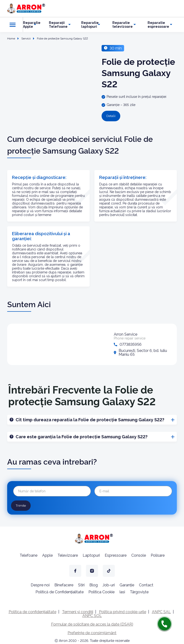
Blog (94, 584)
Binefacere (64, 584)
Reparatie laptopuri (90, 25)
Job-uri (109, 584)
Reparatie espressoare (158, 25)
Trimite (20, 505)
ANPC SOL (92, 615)
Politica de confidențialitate (32, 611)
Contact (146, 584)
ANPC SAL (161, 611)
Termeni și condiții (78, 611)
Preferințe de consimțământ (92, 632)
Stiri (81, 584)
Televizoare (68, 554)
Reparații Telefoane (58, 25)
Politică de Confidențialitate (60, 591)
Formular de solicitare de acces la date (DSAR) (92, 623)
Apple (47, 554)
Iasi (122, 591)
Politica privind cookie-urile (123, 611)
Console (139, 554)
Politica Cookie (101, 591)
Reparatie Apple (32, 25)
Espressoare (116, 554)
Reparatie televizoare (123, 25)
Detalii (110, 116)
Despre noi (40, 584)
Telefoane (29, 554)
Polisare (158, 554)
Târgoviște (139, 591)
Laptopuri (91, 554)
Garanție (127, 584)
